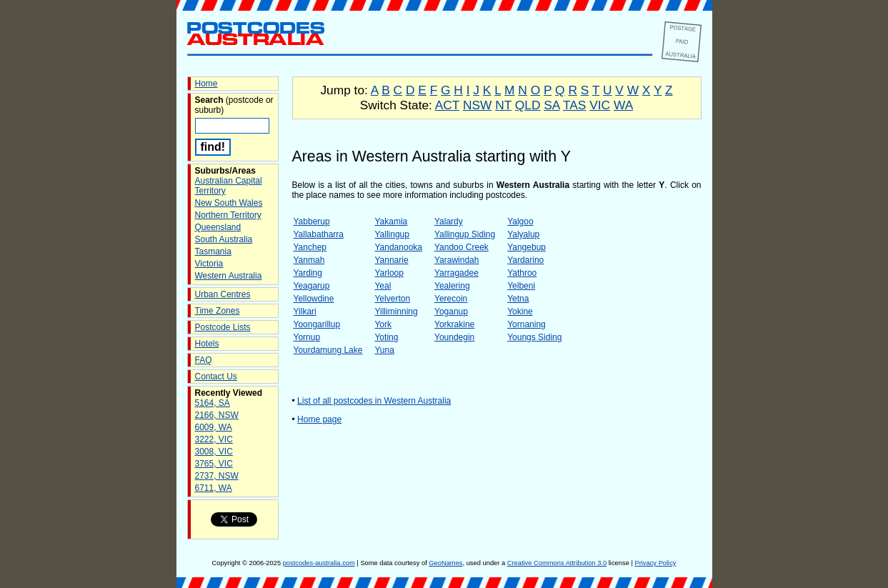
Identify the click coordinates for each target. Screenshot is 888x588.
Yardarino (525, 260)
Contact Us (216, 377)
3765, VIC (214, 464)
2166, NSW (217, 415)
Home (206, 84)
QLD (528, 105)
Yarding (308, 273)
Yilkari (305, 312)
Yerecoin (451, 299)
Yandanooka (398, 247)
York (383, 324)
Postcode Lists (223, 327)
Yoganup (451, 312)
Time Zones (218, 311)
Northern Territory (228, 215)
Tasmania (213, 251)
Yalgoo (520, 221)
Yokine (520, 312)
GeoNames (445, 563)
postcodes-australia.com (319, 563)
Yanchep (310, 247)
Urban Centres (223, 294)
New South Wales (229, 203)
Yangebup (527, 247)
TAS (574, 105)
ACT (447, 105)
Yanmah (309, 260)
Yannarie (391, 260)
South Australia (224, 239)
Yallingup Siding (465, 234)
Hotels (207, 344)
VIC (600, 105)
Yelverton (392, 299)
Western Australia (229, 276)
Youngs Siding (534, 337)
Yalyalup (523, 234)
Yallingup (391, 234)
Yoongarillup (317, 324)
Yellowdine (314, 299)
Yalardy (449, 221)
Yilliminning (396, 312)
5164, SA (213, 403)
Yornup (307, 337)
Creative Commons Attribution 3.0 (557, 563)
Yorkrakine (454, 324)
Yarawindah (457, 260)
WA (623, 105)
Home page (319, 419)
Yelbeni (521, 286)
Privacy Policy (655, 563)
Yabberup (312, 221)
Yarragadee (457, 273)
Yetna (518, 299)
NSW (477, 105)
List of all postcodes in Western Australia (374, 401)
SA (552, 105)
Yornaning (527, 324)
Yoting (386, 337)
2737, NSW (217, 476)
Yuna (384, 350)
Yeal (383, 286)
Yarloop (389, 273)
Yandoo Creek (462, 247)
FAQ (204, 360)
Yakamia (391, 221)
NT (503, 105)
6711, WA (214, 488)
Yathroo (522, 273)
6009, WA (214, 427)
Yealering (452, 286)
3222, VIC (214, 439)
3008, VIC (214, 452)
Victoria (209, 264)
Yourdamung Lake (328, 350)
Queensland (218, 227)
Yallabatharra (319, 234)
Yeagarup (312, 286)
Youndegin (454, 337)
